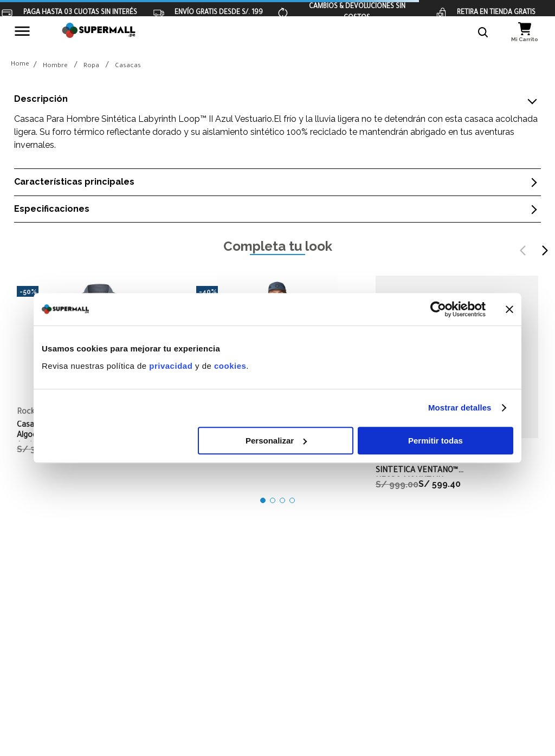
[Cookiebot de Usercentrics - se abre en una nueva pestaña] (438, 309)
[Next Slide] (545, 250)
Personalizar (276, 441)
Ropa (91, 66)
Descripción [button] (41, 99)
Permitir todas (435, 441)
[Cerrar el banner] (509, 309)
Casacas (128, 66)
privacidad (171, 366)
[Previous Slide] (523, 250)
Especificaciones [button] (52, 209)
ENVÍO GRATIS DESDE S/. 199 (219, 13)
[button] (483, 32)
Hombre (55, 66)
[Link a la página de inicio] (20, 65)
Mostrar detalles (460, 408)
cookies (230, 366)
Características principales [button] (74, 182)
